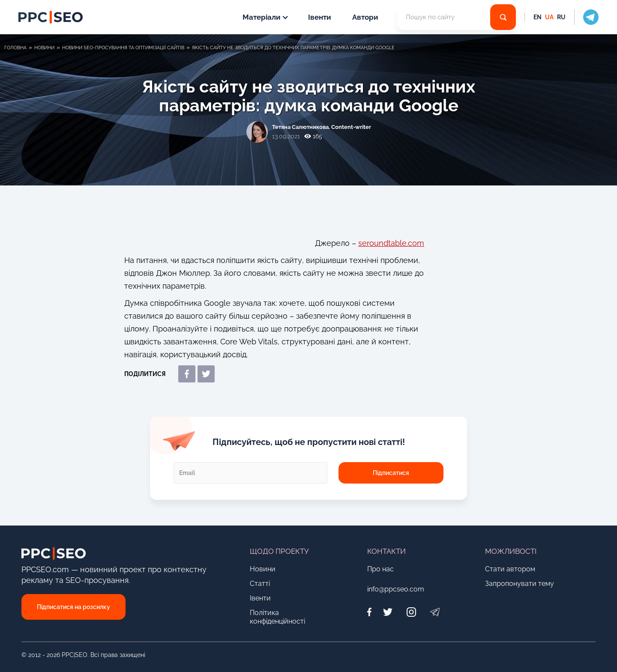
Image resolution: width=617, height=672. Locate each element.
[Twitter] (388, 612)
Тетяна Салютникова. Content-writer (322, 127)
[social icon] (586, 17)
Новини (263, 569)
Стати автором (510, 569)
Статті (260, 584)
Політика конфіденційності (277, 617)
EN (538, 17)
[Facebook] (371, 612)
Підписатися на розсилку (73, 607)
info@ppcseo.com (396, 589)
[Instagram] (411, 612)
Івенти (319, 17)
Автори (365, 17)
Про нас (380, 569)
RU (561, 17)
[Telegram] (435, 612)
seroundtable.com (391, 243)
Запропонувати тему (520, 584)
